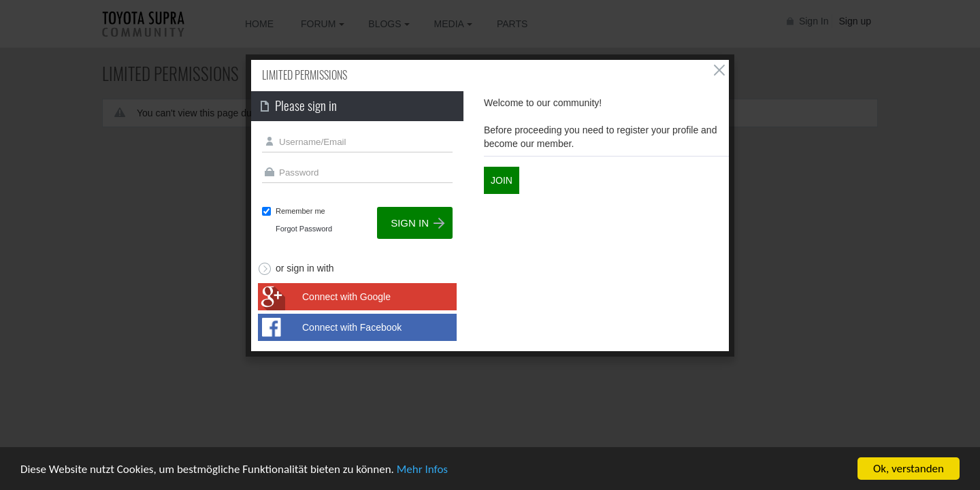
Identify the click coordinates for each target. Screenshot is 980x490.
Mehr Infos (422, 470)
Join (502, 180)
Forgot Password (304, 229)
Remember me (300, 211)
